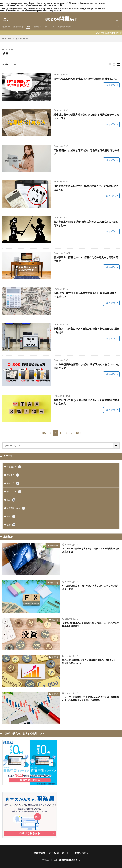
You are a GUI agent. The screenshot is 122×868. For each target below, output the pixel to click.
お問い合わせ (82, 853)
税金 (28, 27)
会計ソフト (49, 27)
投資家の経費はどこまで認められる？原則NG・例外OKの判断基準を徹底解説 (91, 624)
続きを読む (111, 85)
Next (78, 433)
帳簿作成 (37, 27)
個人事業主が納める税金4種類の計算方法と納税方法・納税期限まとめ (86, 223)
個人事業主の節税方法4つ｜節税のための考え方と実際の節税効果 (86, 259)
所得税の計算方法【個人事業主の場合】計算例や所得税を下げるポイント (86, 295)
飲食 (11, 525)
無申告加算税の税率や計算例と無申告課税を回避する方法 (85, 79)
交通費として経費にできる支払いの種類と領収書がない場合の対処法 (86, 330)
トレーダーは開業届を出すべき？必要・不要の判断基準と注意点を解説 (91, 550)
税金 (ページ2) (22, 39)
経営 (11, 517)
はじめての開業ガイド (69, 860)
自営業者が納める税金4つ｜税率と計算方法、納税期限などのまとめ (86, 188)
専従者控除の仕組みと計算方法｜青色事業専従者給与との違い (86, 152)
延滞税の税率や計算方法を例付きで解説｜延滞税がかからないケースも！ (86, 116)
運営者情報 (39, 853)
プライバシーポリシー (60, 853)
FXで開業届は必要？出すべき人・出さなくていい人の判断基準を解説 (90, 587)
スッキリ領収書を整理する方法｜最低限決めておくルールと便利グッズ (86, 366)
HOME (8, 39)
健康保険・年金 (64, 27)
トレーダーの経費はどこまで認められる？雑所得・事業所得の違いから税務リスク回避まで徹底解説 (91, 699)
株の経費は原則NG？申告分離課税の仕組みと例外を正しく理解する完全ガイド (90, 662)
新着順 (5, 64)
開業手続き (18, 27)
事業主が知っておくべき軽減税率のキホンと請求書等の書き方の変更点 (86, 402)
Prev (44, 433)
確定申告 (6, 27)
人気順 (13, 64)
